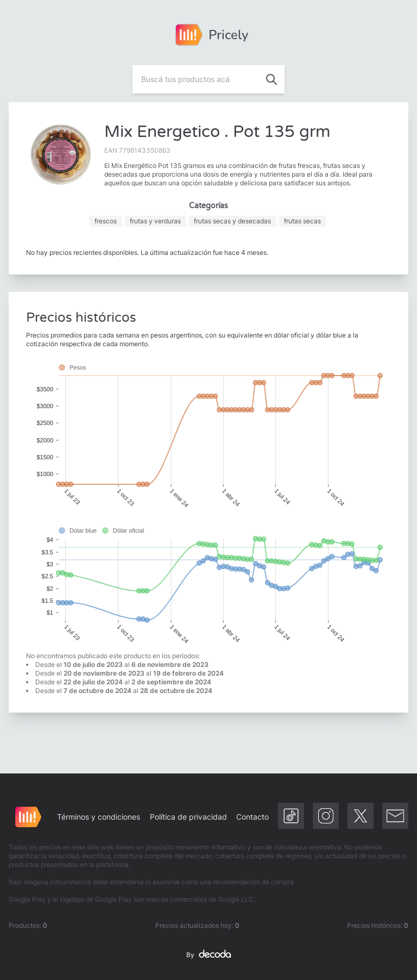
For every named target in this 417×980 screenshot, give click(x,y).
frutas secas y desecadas (232, 221)
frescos (106, 221)
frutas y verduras (155, 221)
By (208, 955)
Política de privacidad (188, 817)
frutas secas (302, 221)
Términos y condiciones (99, 817)
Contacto (252, 817)
